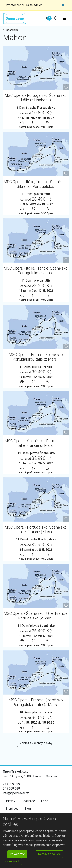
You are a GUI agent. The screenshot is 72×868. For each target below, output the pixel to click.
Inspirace (12, 809)
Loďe (45, 801)
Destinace (28, 801)
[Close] (63, 5)
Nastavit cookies (49, 854)
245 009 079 (11, 784)
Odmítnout (12, 861)
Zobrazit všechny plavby (36, 743)
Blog (28, 809)
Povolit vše (17, 854)
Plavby (11, 801)
